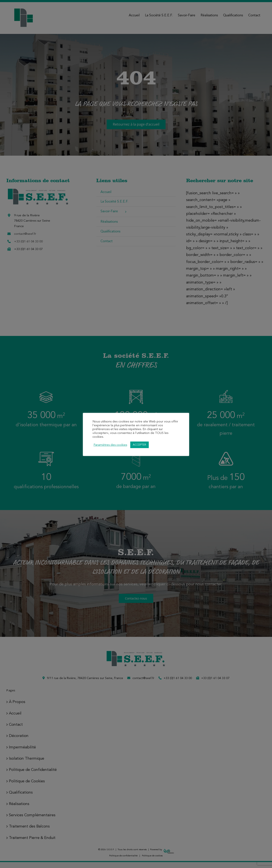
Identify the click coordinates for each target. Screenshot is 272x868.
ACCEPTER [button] (140, 445)
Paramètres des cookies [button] (110, 445)
